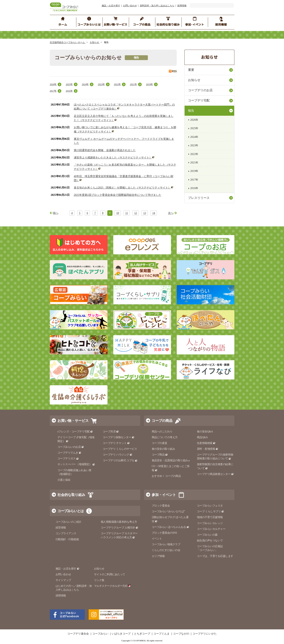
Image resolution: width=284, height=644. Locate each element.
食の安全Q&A (205, 432)
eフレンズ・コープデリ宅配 (75, 432)
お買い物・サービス (73, 421)
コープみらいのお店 (71, 447)
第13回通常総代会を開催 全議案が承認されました (105, 150)
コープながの (181, 634)
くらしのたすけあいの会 (166, 550)
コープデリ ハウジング (118, 455)
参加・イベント (164, 495)
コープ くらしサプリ (210, 511)
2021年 (133, 84)
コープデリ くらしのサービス (120, 449)
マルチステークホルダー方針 (112, 586)
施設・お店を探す (111, 6)
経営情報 (61, 528)
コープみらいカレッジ (210, 523)
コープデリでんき (70, 453)
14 (154, 213)
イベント (157, 539)
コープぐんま (162, 634)
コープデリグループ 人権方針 (120, 528)
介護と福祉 (64, 480)
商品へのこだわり (162, 432)
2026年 (53, 84)
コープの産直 (159, 443)
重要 (191, 70)
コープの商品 (162, 421)
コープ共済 (111, 432)
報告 (191, 111)
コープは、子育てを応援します (215, 556)
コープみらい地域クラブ (166, 544)
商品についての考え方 (165, 437)
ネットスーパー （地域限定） (76, 464)
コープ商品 (160, 455)
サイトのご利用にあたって (110, 574)
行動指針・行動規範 (67, 539)
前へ (56, 213)
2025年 (69, 84)
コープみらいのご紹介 (69, 522)
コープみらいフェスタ (210, 506)
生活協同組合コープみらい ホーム (68, 42)
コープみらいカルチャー (211, 529)
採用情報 (182, 6)
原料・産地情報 (208, 449)
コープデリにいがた (205, 634)
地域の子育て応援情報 (210, 517)
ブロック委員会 (161, 506)
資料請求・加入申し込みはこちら (157, 6)
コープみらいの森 (207, 535)
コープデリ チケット (116, 443)
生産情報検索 (206, 443)
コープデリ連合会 (78, 634)
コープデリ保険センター (119, 437)
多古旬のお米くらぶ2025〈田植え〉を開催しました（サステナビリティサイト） (122, 188)
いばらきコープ (121, 634)
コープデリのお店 (200, 90)
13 (145, 213)
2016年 (69, 91)
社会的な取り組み (71, 495)
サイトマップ (63, 580)
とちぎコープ (142, 634)
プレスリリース (199, 198)
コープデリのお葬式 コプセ (120, 460)
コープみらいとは (71, 511)
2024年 (85, 84)
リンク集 (99, 580)
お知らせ (95, 42)
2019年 (149, 84)
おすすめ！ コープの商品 (166, 476)
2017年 (53, 91)
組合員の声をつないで (210, 541)
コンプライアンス (66, 533)
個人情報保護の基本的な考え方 (119, 522)
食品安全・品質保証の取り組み (172, 460)
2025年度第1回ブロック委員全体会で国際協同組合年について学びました (118, 195)
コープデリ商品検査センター (215, 474)
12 (136, 213)
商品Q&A (202, 437)
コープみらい (100, 634)
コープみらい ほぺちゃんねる (170, 527)
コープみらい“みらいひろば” (168, 511)
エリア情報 (158, 556)
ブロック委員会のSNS (164, 533)
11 (127, 213)
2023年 (101, 84)
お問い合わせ (130, 6)
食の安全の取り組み (163, 449)
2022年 (117, 84)
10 (118, 213)
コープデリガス (68, 459)
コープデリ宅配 (199, 100)
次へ (171, 213)
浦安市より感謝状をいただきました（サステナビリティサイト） (113, 158)
